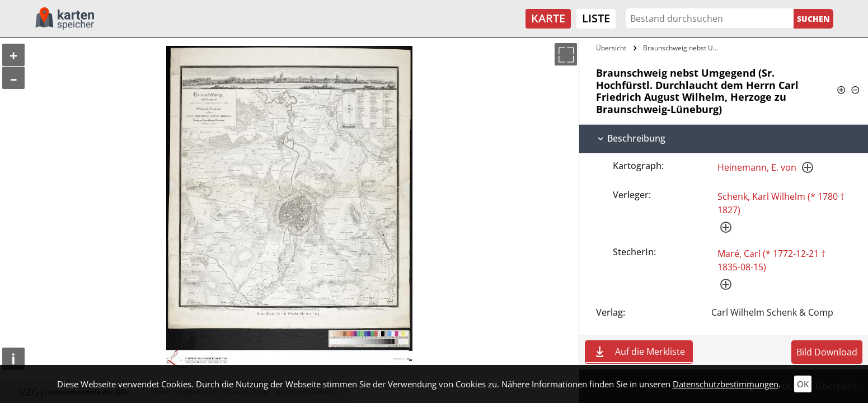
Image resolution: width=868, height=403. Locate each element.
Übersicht (611, 48)
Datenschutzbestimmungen (726, 384)
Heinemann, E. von (757, 167)
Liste (596, 18)
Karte (548, 18)
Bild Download (827, 352)
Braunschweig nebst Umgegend (685, 48)
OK (803, 384)
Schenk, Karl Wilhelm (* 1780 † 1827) (781, 203)
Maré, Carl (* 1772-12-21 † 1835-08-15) (771, 260)
